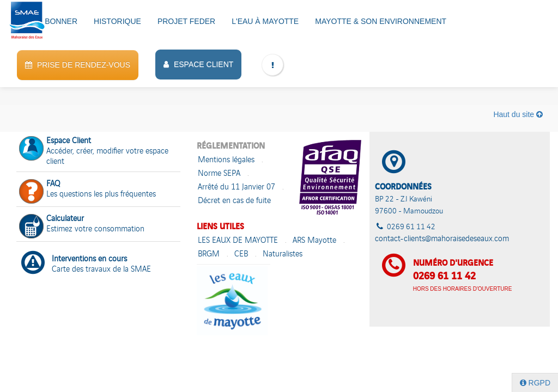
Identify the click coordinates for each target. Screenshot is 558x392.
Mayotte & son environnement (381, 21)
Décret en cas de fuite (234, 201)
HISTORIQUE (117, 21)
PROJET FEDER (186, 21)
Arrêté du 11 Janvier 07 (236, 188)
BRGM (209, 255)
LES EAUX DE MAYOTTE (238, 241)
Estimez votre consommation (82, 225)
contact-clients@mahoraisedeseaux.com (442, 239)
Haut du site (518, 114)
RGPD (535, 383)
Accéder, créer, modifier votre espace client (94, 152)
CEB (241, 255)
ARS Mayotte (314, 241)
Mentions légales (226, 160)
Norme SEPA (219, 174)
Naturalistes (283, 255)
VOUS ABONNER (47, 21)
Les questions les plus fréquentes (87, 190)
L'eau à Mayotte (265, 21)
